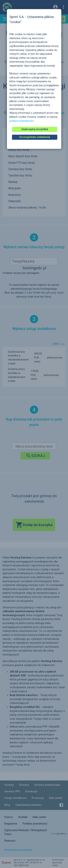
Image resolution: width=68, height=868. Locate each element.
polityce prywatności (22, 121)
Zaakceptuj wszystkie (35, 129)
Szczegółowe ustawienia (35, 137)
